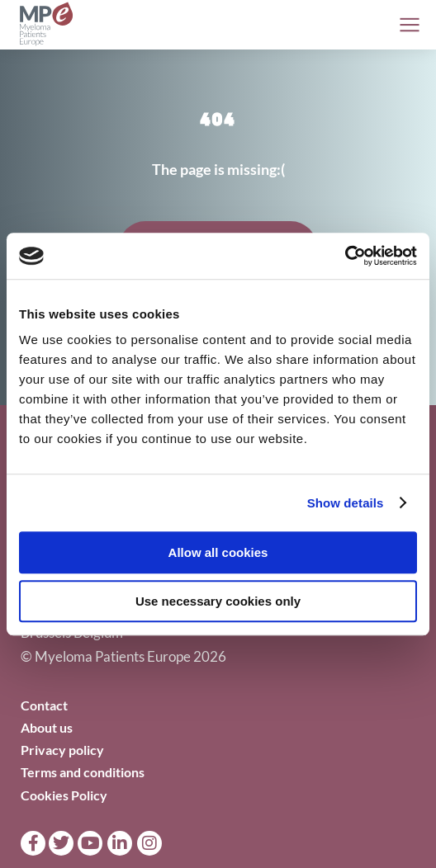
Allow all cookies (218, 552)
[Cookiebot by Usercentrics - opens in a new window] (345, 256)
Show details (346, 503)
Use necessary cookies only (218, 601)
